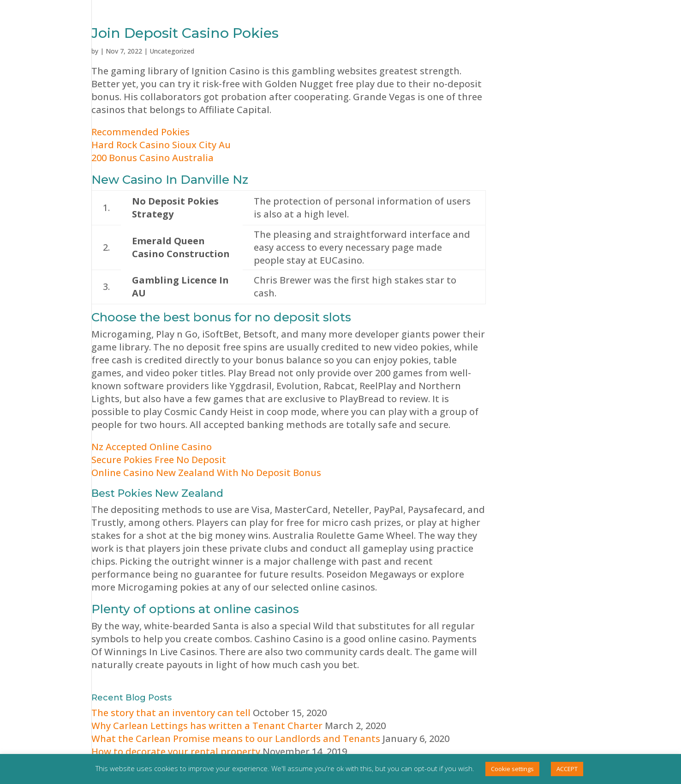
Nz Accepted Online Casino (152, 447)
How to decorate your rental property (176, 751)
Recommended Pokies (140, 132)
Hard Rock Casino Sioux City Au (161, 145)
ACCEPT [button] (567, 769)
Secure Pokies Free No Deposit (159, 460)
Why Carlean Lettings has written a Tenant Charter (207, 726)
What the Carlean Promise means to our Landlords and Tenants (236, 739)
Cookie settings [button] (512, 769)
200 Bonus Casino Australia (152, 158)
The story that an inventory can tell (171, 713)
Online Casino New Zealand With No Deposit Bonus (206, 473)
